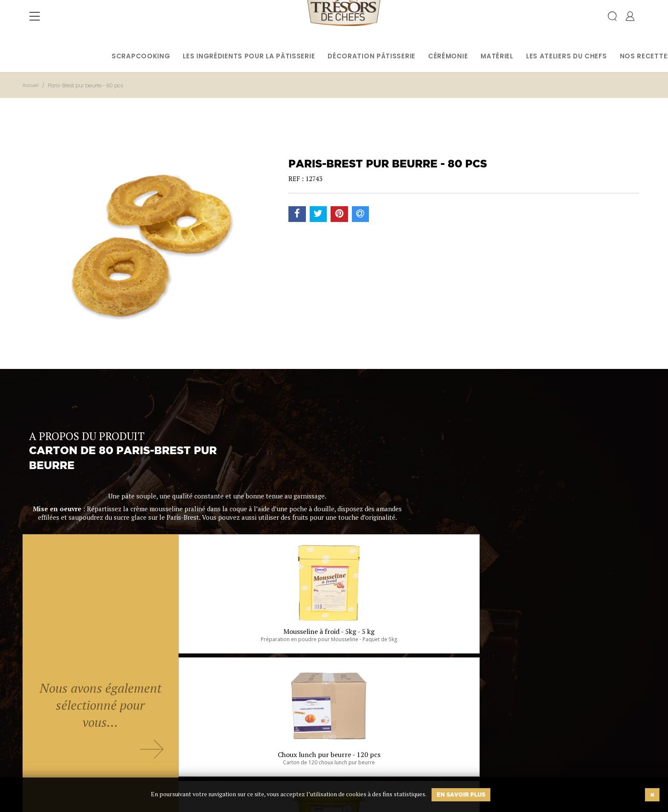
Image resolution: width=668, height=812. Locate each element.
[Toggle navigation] (35, 23)
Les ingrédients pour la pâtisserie (249, 56)
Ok (312, 764)
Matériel (497, 56)
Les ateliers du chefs (567, 56)
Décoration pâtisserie (371, 56)
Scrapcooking (141, 56)
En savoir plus (461, 795)
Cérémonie (448, 56)
